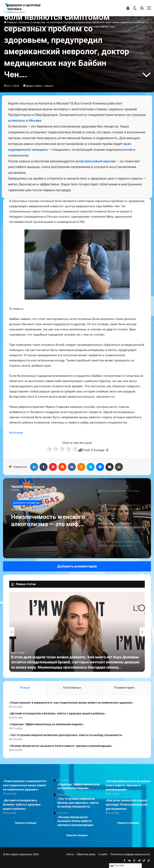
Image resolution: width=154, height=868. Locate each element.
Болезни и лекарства (26, 503)
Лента (70, 854)
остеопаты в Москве (25, 121)
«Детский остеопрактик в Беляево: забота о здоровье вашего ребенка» (57, 713)
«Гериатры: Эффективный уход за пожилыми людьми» (46, 724)
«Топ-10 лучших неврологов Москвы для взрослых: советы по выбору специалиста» (66, 735)
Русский (117, 866)
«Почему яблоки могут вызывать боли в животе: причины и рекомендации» (61, 746)
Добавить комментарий (77, 566)
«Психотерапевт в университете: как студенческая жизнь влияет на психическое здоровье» (71, 703)
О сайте (103, 854)
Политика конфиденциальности (130, 854)
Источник (16, 433)
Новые (25, 688)
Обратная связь (86, 854)
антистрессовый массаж (95, 161)
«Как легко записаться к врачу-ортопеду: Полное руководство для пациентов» (127, 805)
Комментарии (124, 688)
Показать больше (26, 823)
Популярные (72, 688)
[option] (77, 518)
